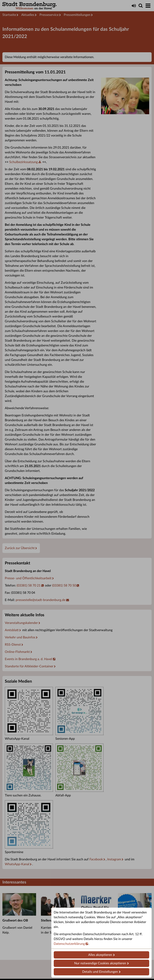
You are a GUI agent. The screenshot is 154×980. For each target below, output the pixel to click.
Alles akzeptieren (100, 955)
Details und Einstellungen (100, 972)
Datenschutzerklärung (69, 944)
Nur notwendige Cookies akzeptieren (100, 963)
